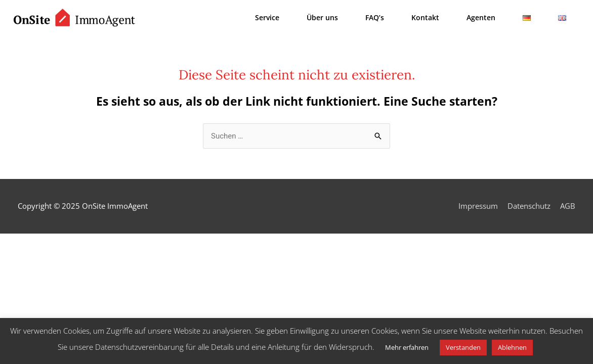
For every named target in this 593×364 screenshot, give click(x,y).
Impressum (478, 206)
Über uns (322, 17)
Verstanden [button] (463, 347)
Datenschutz (529, 206)
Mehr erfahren (407, 347)
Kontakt (425, 17)
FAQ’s (375, 17)
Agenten (481, 17)
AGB (568, 206)
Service (267, 17)
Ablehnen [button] (512, 347)
